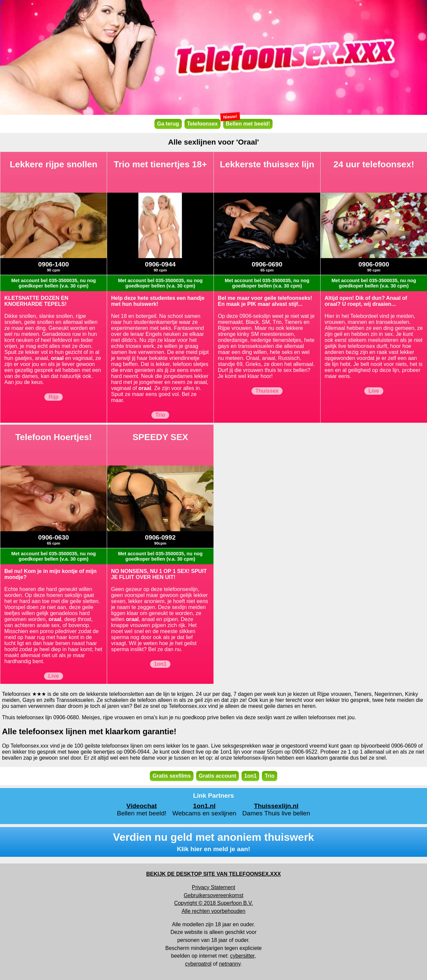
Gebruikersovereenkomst (214, 895)
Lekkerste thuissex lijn (267, 164)
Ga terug (168, 124)
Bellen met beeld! (247, 123)
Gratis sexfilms (172, 776)
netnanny (230, 964)
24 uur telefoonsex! (374, 164)
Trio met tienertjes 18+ (160, 164)
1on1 (160, 664)
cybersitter (242, 956)
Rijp (53, 397)
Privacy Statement (213, 887)
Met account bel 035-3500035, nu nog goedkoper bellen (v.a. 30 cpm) (54, 283)
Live (374, 391)
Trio (160, 415)
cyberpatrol (198, 964)
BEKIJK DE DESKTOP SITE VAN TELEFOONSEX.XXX (213, 874)
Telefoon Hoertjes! (54, 437)
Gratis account (218, 776)
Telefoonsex (202, 124)
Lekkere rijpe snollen (54, 164)
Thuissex (267, 391)
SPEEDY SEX (160, 437)
